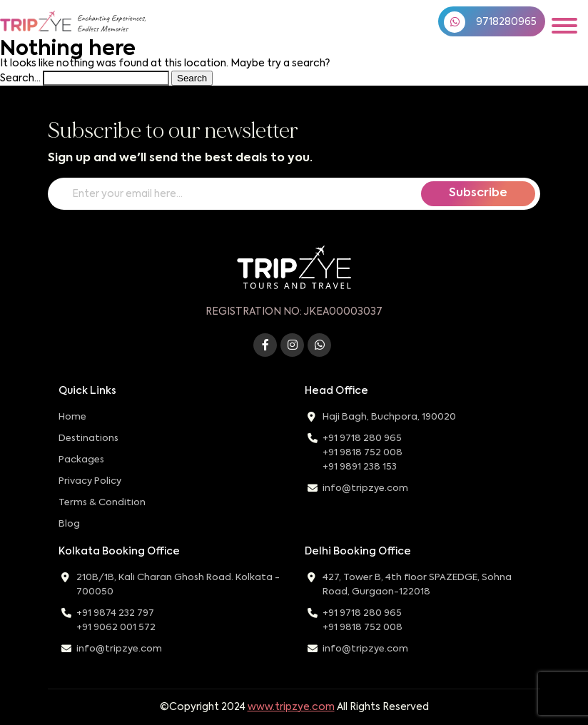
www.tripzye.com (291, 707)
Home (72, 417)
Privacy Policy (90, 481)
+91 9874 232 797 (115, 613)
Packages (81, 460)
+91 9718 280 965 (362, 438)
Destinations (88, 438)
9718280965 (490, 22)
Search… (20, 78)
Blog (69, 524)
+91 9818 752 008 (363, 453)
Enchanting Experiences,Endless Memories (111, 24)
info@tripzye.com (365, 488)
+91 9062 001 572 (116, 628)
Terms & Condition (102, 503)
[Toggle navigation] (564, 26)
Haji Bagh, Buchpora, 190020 (389, 417)
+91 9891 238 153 (360, 467)
